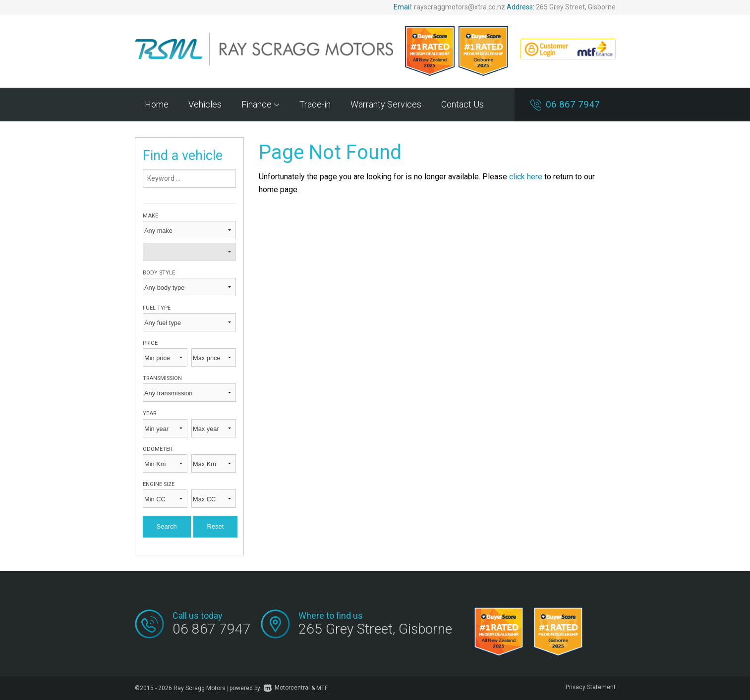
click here (526, 177)
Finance (260, 104)
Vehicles (205, 104)
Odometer (157, 449)
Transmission (162, 378)
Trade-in (315, 104)
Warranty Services (386, 104)
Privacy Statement (591, 687)
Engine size (159, 484)
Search (167, 526)
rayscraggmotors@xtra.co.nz (460, 7)
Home (157, 104)
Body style (159, 273)
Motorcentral (287, 688)
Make (150, 216)
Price (150, 343)
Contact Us (462, 104)
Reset (216, 526)
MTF (322, 688)
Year (149, 413)
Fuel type (157, 308)
